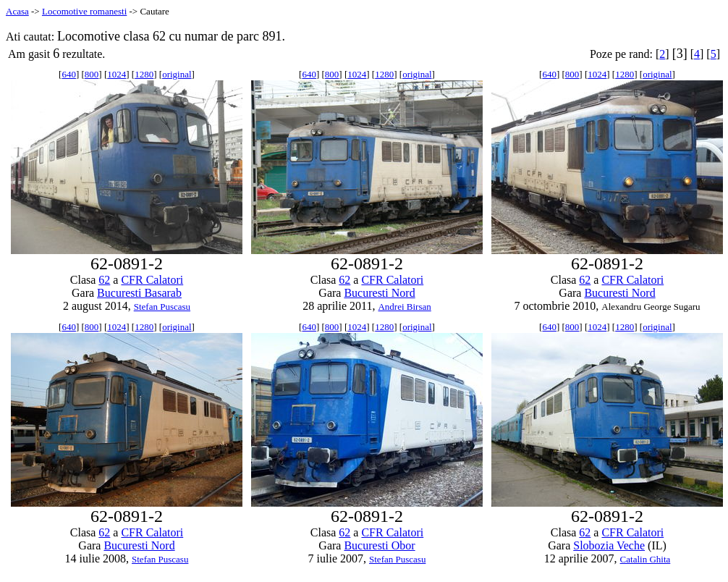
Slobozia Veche (609, 545)
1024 (117, 74)
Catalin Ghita (646, 559)
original (177, 74)
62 (104, 280)
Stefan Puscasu (162, 307)
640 (69, 74)
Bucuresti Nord (379, 293)
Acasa (17, 11)
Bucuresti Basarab (139, 293)
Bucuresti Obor (379, 545)
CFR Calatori (152, 280)
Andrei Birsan (404, 307)
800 (92, 74)
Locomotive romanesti (84, 11)
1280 (144, 74)
